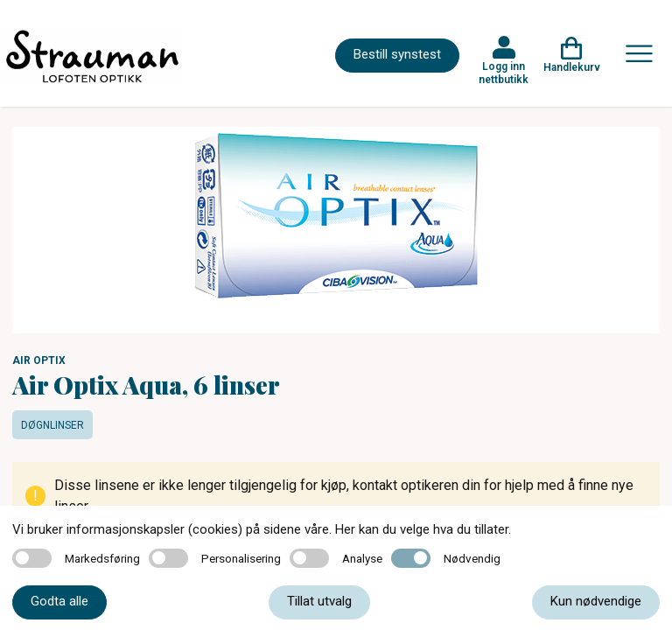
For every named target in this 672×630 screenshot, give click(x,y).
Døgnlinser (52, 425)
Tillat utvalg (319, 601)
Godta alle (59, 601)
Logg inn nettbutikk (504, 73)
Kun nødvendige (596, 601)
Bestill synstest (397, 54)
